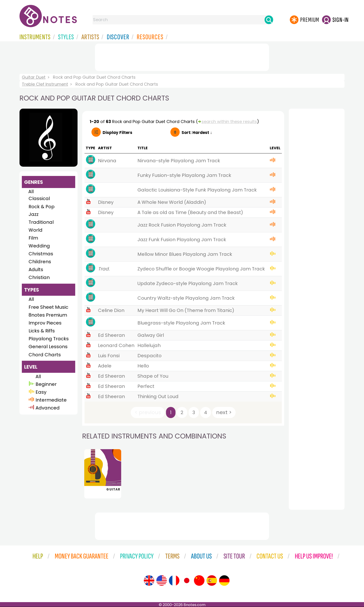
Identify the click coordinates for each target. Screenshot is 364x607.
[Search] (269, 20)
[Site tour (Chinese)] (199, 581)
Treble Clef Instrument (45, 84)
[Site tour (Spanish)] (212, 581)
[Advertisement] (182, 56)
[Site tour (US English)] (162, 581)
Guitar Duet (34, 77)
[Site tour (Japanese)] (187, 581)
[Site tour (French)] (174, 581)
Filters (117, 133)
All (31, 192)
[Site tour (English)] (149, 581)
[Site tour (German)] (224, 581)
